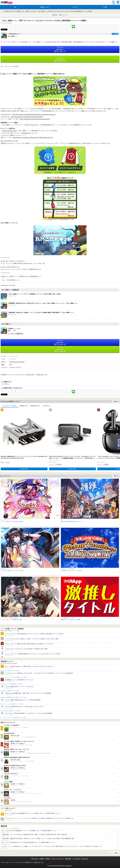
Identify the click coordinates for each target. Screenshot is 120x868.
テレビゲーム (47, 406)
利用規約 (42, 859)
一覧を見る (116, 401)
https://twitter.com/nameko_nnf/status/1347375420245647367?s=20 (33, 137)
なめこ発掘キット (6, 384)
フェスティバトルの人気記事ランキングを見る (12, 704)
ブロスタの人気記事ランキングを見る (10, 691)
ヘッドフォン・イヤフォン (10, 406)
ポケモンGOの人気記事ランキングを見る (11, 711)
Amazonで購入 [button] (24, 469)
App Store (60, 50)
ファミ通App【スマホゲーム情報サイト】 (13, 11)
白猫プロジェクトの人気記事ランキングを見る (12, 684)
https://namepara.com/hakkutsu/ (17, 362)
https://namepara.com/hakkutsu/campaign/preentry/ (35, 119)
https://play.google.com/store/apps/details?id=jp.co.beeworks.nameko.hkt (34, 114)
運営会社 (48, 859)
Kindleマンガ (24, 406)
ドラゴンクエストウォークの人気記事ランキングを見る (14, 677)
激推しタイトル (63, 15)
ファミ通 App (7, 3)
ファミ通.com (76, 859)
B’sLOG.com (85, 859)
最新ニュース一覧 (30, 11)
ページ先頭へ (115, 853)
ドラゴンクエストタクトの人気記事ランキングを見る (14, 717)
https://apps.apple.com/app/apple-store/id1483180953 (27, 117)
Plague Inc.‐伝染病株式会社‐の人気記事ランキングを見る (14, 697)
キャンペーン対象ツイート (10, 135)
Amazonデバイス (35, 406)
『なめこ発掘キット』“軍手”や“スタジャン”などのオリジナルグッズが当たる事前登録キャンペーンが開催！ (65, 11)
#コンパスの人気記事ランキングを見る (11, 671)
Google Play (60, 59)
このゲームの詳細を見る (17, 334)
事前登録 (55, 15)
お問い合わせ (35, 859)
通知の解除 (68, 859)
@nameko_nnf (26, 133)
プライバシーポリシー (58, 859)
